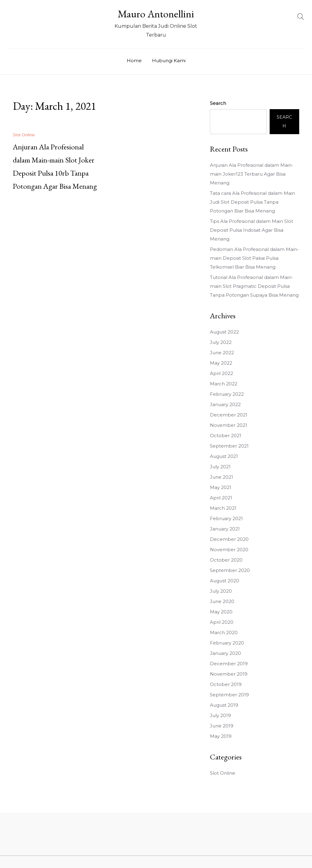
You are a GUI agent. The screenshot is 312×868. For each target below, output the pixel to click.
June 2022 (222, 353)
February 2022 (227, 394)
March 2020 (224, 632)
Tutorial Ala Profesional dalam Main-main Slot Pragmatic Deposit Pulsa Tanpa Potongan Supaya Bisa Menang (254, 286)
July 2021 (220, 467)
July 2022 (221, 342)
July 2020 (221, 591)
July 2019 (220, 715)
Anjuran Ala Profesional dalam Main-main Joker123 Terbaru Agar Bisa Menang (252, 174)
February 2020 (227, 643)
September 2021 (229, 446)
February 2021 (226, 518)
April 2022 (222, 373)
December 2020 (229, 539)
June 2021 (222, 477)
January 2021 (225, 529)
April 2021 (221, 498)
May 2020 (221, 612)
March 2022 (224, 384)
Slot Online (24, 135)
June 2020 (222, 601)
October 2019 (226, 684)
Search (218, 103)
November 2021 (229, 425)
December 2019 (229, 664)
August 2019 (224, 705)
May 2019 (221, 736)
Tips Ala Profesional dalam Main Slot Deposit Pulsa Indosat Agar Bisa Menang (252, 230)
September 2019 (229, 695)
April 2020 (222, 622)
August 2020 (225, 581)
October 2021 (226, 436)
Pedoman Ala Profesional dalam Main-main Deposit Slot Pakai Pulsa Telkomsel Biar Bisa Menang (254, 258)
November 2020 (229, 550)
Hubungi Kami (169, 61)
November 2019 (229, 674)
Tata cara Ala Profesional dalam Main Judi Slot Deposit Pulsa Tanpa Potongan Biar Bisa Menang (252, 202)
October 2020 (226, 560)
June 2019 (222, 726)
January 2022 (225, 404)
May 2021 (221, 487)
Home (134, 61)
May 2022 (221, 363)
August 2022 (224, 332)
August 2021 (224, 456)
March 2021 (223, 508)
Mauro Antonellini (156, 14)
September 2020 (230, 570)
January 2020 (225, 653)
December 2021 (229, 415)
